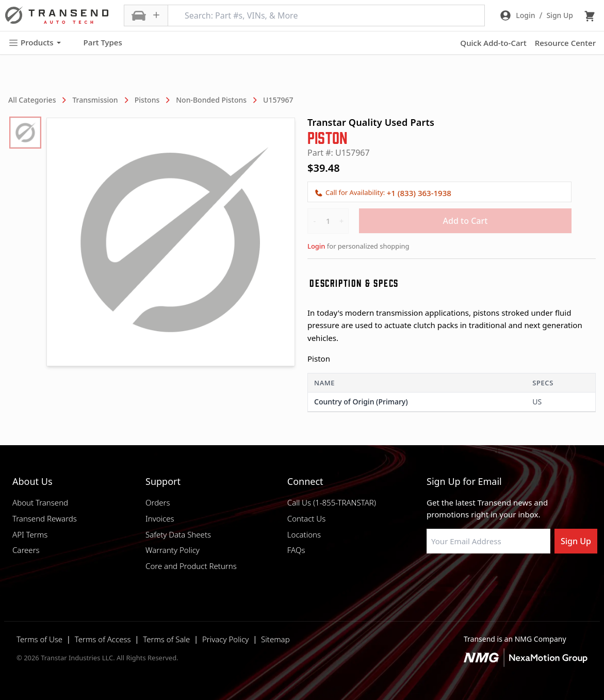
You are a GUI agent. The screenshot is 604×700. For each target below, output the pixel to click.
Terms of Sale (166, 639)
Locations (304, 534)
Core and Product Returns (191, 566)
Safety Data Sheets (178, 534)
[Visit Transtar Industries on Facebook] (431, 578)
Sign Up (576, 541)
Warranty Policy (173, 550)
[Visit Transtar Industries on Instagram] (483, 578)
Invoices (160, 518)
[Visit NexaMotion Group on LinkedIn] (457, 578)
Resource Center (565, 43)
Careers (26, 550)
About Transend (40, 502)
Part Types (97, 43)
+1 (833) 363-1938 (419, 193)
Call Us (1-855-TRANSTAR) (332, 502)
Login (316, 246)
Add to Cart (466, 221)
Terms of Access (103, 639)
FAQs (296, 550)
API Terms (30, 534)
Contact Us (306, 518)
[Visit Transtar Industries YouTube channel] (534, 578)
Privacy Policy (225, 639)
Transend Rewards (45, 518)
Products (35, 43)
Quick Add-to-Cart (493, 43)
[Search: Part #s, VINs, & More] (326, 15)
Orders (158, 502)
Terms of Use (39, 639)
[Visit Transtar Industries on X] (509, 578)
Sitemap (275, 639)
